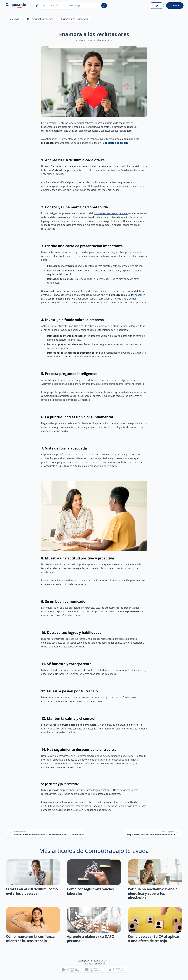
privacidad (100, 964)
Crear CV (175, 5)
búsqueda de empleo (117, 143)
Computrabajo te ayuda (40, 19)
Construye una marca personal (111, 213)
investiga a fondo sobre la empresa (88, 326)
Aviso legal (88, 964)
